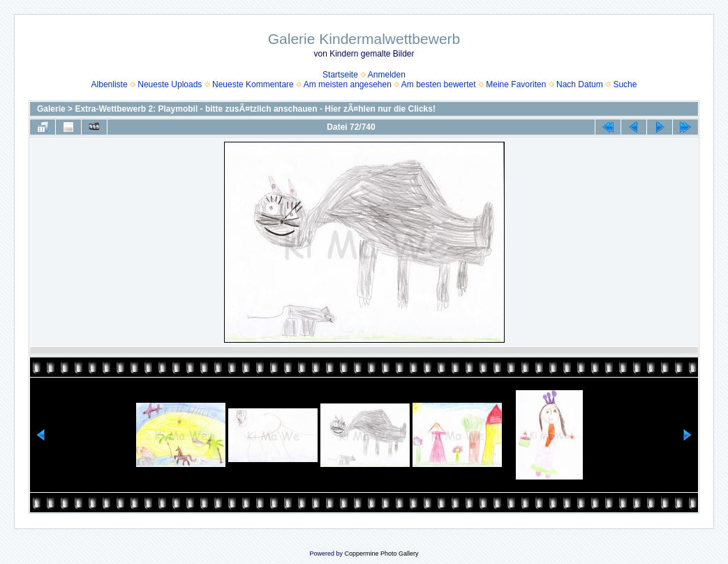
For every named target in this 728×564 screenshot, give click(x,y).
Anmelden (387, 75)
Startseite (340, 75)
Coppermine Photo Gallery (381, 554)
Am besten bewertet (439, 84)
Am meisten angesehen (348, 84)
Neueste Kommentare (253, 84)
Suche (625, 84)
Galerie (51, 109)
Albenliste (110, 84)
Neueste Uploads (170, 84)
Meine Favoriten (516, 84)
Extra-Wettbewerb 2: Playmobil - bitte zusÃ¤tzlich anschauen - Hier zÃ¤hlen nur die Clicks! (255, 109)
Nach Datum (580, 84)
